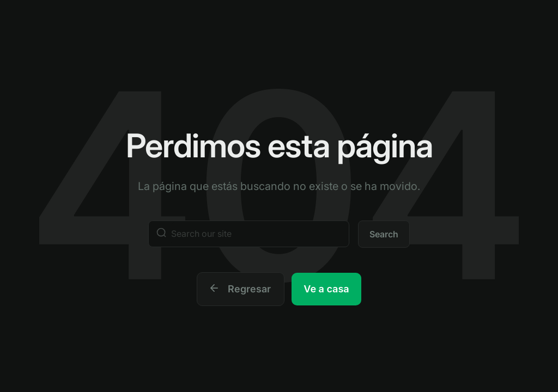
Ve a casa (326, 289)
